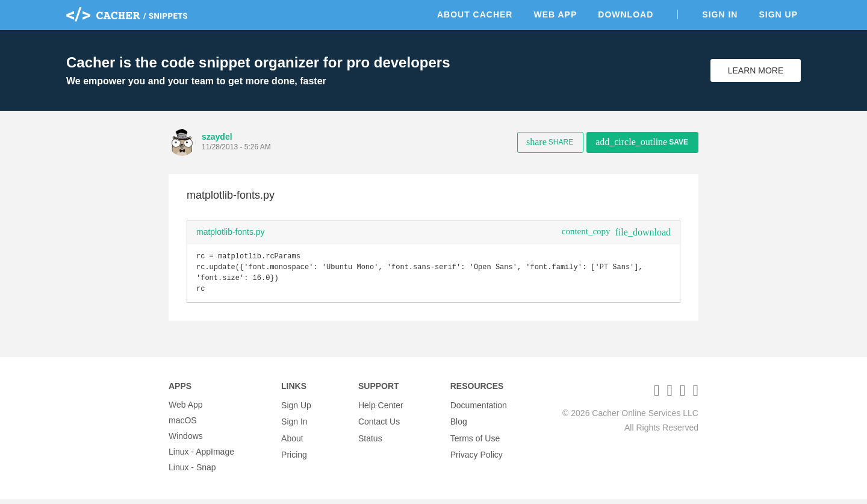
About (292, 441)
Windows (186, 441)
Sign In (720, 14)
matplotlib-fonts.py (231, 232)
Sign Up (778, 14)
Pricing (294, 456)
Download (626, 14)
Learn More (756, 70)
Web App (555, 14)
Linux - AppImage (201, 456)
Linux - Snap (192, 472)
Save (642, 142)
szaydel (217, 137)
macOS (183, 425)
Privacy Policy (477, 456)
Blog (459, 425)
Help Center (381, 409)
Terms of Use (475, 441)
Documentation (479, 409)
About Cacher (475, 14)
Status (370, 441)
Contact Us (379, 425)
